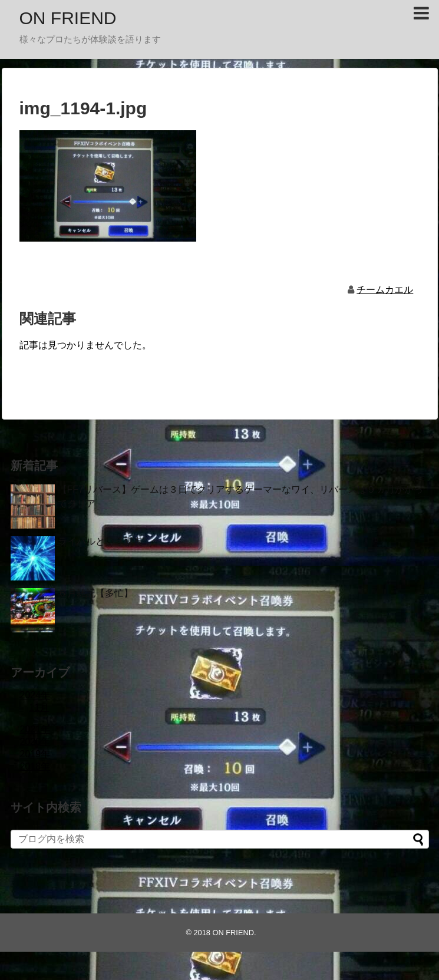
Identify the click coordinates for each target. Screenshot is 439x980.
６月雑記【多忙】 (95, 593)
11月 (39, 707)
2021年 (35, 729)
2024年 (35, 695)
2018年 (35, 766)
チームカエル (385, 290)
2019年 (35, 754)
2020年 (35, 742)
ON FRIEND (68, 18)
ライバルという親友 (100, 541)
